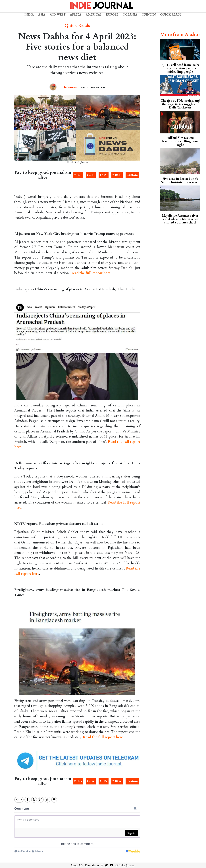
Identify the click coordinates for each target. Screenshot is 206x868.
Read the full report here (90, 273)
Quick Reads (171, 15)
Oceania (130, 15)
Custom (132, 175)
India (29, 15)
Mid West (58, 15)
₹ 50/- (104, 175)
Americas (94, 15)
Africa (76, 15)
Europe (112, 15)
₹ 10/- (78, 175)
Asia (42, 15)
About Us (77, 862)
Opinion (149, 15)
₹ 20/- (91, 175)
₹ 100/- (117, 175)
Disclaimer (92, 862)
